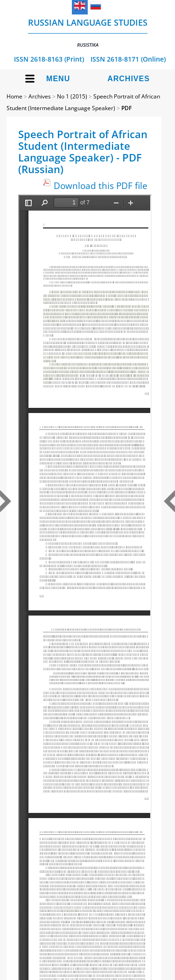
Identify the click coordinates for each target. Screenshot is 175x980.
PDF (126, 108)
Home (14, 96)
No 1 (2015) (72, 96)
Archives (129, 79)
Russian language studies (88, 32)
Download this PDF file (101, 185)
